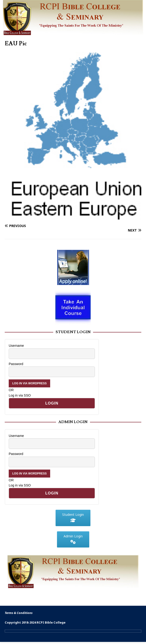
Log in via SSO (20, 395)
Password (16, 364)
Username (16, 346)
